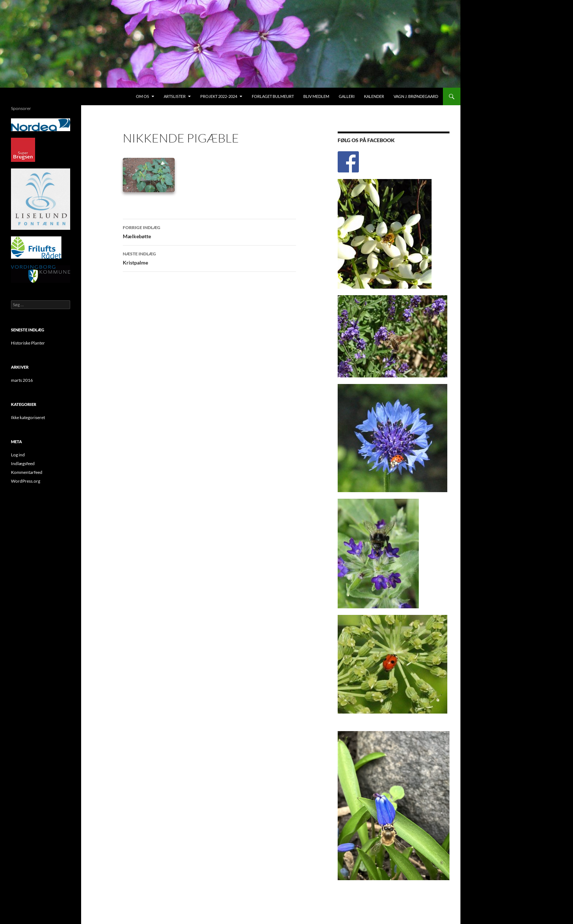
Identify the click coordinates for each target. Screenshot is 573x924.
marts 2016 (22, 380)
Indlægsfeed (23, 463)
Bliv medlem (316, 96)
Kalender (374, 96)
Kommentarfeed (27, 472)
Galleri (347, 96)
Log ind (18, 455)
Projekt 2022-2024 (219, 96)
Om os (143, 96)
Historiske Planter (28, 343)
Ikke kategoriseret (28, 417)
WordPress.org (26, 481)
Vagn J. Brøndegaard (416, 96)
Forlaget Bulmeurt (273, 96)
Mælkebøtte (209, 231)
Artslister (175, 96)
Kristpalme (209, 258)
